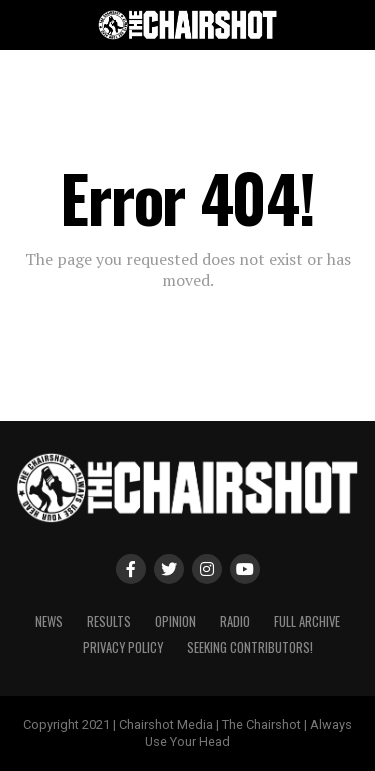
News (49, 621)
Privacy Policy (123, 647)
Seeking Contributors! (250, 647)
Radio (235, 621)
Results (109, 621)
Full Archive (307, 621)
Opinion (175, 621)
